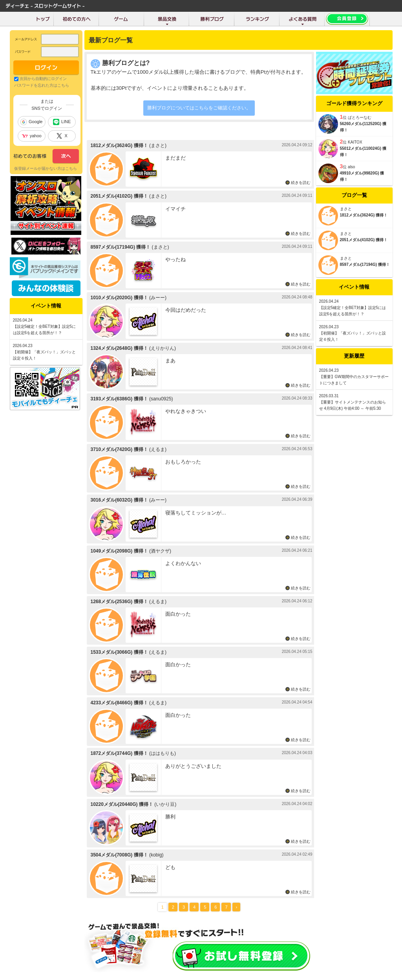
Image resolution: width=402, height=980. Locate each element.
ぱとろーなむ (360, 117)
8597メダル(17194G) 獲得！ (121, 247)
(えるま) (158, 449)
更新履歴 (354, 356)
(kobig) (156, 855)
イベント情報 (354, 287)
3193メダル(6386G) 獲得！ (119, 399)
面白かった (178, 614)
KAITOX (355, 142)
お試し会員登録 (241, 956)
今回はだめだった (186, 310)
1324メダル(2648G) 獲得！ (119, 348)
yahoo (32, 136)
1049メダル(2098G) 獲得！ (119, 551)
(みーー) (158, 298)
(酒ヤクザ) (160, 551)
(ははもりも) (163, 753)
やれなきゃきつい (186, 411)
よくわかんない (183, 563)
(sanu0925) (161, 399)
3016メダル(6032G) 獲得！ (119, 500)
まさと (346, 209)
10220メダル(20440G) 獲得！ (122, 804)
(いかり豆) (165, 804)
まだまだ (175, 158)
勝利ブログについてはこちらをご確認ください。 (199, 108)
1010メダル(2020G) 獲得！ (119, 298)
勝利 (170, 817)
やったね (175, 259)
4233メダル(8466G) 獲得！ (119, 703)
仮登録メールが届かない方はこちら (46, 168)
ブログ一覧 (354, 195)
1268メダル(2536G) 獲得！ (119, 602)
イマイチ (175, 209)
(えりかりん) (163, 348)
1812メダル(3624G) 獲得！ (119, 145)
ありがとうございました (193, 766)
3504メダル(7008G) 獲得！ (119, 855)
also (351, 167)
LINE (62, 122)
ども (170, 867)
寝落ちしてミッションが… (196, 513)
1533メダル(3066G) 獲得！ (119, 652)
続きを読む (301, 183)
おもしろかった (183, 462)
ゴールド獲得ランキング (354, 103)
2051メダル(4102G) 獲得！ (119, 196)
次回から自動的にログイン (43, 79)
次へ (46, 156)
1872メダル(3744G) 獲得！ (119, 753)
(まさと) (158, 145)
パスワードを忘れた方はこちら (42, 85)
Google (31, 122)
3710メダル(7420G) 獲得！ (119, 449)
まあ (170, 361)
